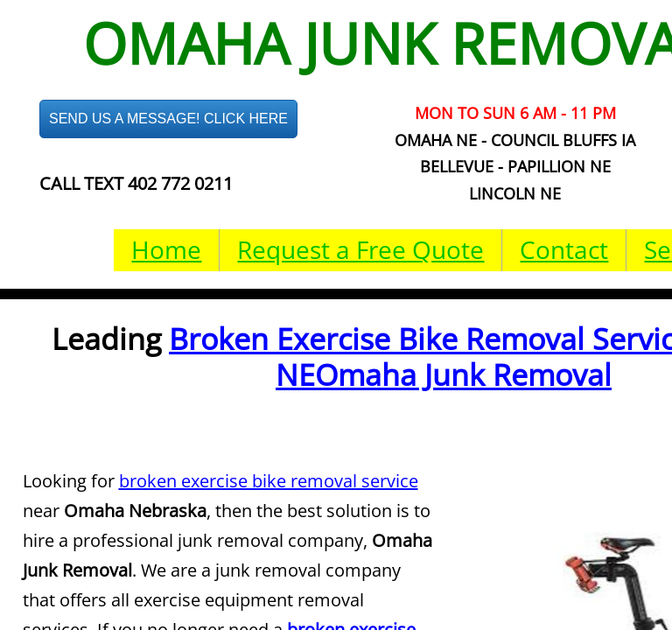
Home (166, 249)
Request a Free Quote (360, 249)
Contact (564, 249)
